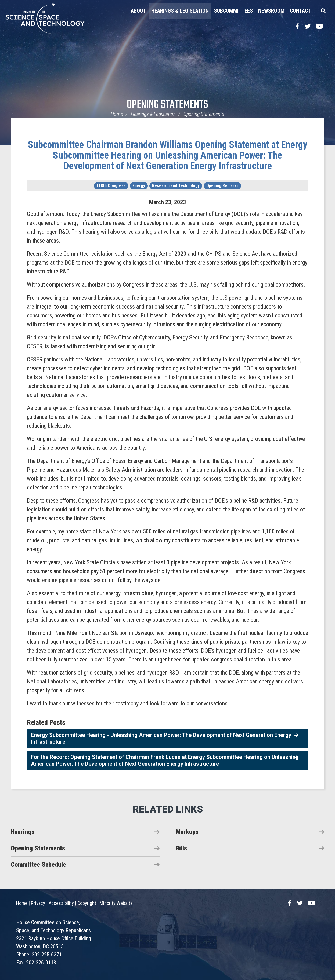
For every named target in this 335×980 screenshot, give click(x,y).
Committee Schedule (38, 865)
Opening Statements (167, 105)
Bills (181, 848)
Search (323, 11)
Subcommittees (233, 11)
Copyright (87, 903)
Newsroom (271, 11)
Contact (300, 11)
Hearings (23, 832)
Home (117, 114)
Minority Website (116, 903)
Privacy (38, 903)
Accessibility (61, 903)
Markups (187, 832)
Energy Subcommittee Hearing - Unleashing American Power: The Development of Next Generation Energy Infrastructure (161, 738)
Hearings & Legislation (180, 11)
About (138, 11)
